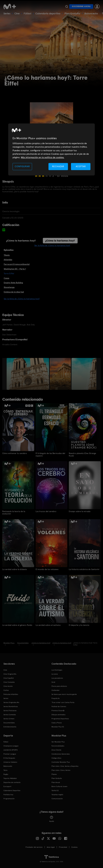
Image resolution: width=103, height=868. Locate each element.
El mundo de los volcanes (47, 569)
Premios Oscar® (58, 710)
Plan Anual (56, 782)
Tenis (5, 770)
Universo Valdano (10, 762)
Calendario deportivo (48, 13)
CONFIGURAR (22, 166)
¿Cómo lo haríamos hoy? (21, 241)
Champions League (11, 746)
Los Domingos (57, 670)
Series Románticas (11, 706)
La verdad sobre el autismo (48, 625)
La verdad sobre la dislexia (14, 569)
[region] (51, 149)
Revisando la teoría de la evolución (14, 512)
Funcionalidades (58, 746)
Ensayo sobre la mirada (80, 511)
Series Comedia (10, 714)
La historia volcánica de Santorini (84, 569)
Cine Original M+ (10, 674)
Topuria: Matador (10, 778)
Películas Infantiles (11, 694)
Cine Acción (8, 686)
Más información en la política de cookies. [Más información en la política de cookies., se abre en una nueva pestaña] (43, 158)
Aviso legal (51, 847)
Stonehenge (9, 287)
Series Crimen (9, 718)
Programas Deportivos (60, 718)
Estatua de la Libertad (14, 292)
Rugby (6, 774)
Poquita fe (56, 698)
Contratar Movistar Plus (61, 762)
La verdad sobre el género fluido (17, 625)
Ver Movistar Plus (58, 742)
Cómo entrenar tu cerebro (15, 453)
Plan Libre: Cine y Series (61, 770)
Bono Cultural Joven (59, 786)
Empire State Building (13, 283)
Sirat (53, 682)
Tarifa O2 (55, 790)
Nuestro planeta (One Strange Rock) (82, 454)
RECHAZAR (58, 166)
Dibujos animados (58, 714)
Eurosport (7, 786)
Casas (6, 278)
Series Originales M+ (11, 702)
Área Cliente (56, 750)
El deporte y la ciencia (79, 625)
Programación (9, 798)
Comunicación (57, 798)
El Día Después (9, 758)
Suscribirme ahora (81, 6)
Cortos (6, 690)
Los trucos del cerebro (46, 511)
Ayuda (52, 819)
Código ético (56, 758)
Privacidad (63, 847)
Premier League (10, 754)
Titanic (7, 255)
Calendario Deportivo (12, 790)
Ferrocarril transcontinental (17, 264)
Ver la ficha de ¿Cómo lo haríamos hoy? (52, 245)
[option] (28, 374)
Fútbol (27, 13)
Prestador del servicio (34, 847)
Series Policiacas (10, 710)
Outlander (56, 690)
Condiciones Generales (61, 754)
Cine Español (9, 678)
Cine (17, 13)
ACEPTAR (81, 166)
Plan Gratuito (72, 13)
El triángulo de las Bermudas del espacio (50, 454)
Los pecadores (57, 678)
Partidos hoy (8, 794)
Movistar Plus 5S (58, 726)
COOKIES (74, 847)
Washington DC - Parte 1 (15, 269)
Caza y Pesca (57, 722)
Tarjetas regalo (57, 794)
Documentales (9, 722)
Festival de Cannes (59, 706)
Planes (54, 774)
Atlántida (8, 260)
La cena (55, 674)
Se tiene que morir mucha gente (64, 694)
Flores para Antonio (59, 686)
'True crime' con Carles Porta (63, 702)
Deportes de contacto (12, 782)
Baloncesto (91, 13)
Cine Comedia (9, 682)
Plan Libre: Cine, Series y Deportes (65, 766)
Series (7, 13)
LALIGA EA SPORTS (11, 750)
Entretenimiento (10, 726)
